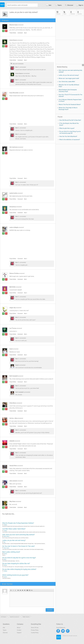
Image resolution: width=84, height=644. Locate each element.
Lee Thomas (13, 328)
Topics (58, 5)
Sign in (80, 5)
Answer (50, 610)
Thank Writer (13, 33)
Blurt (25, 33)
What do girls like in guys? (67, 128)
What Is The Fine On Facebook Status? (70, 105)
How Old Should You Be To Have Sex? (70, 120)
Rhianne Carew (14, 25)
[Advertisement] (29, 109)
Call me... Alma (13, 418)
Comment (20, 33)
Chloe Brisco (13, 403)
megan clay (13, 308)
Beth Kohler (13, 287)
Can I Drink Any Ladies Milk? (67, 82)
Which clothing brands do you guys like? (15, 575)
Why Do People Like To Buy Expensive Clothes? (18, 523)
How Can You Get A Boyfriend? (68, 136)
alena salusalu (13, 481)
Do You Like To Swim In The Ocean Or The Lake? (19, 546)
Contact (19, 630)
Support (19, 633)
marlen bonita (13, 193)
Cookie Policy (35, 633)
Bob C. (17, 67)
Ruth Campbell (13, 376)
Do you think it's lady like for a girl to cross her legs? (19, 558)
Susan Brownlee (14, 93)
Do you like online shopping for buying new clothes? (19, 569)
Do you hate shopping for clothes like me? (16, 564)
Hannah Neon (13, 466)
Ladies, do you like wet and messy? (14, 540)
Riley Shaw (12, 501)
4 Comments (20, 64)
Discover (69, 5)
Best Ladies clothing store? (11, 552)
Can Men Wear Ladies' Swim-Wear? (14, 529)
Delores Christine (14, 273)
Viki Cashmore (13, 147)
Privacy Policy (35, 630)
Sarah (11, 349)
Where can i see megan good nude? (69, 78)
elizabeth (12, 441)
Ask (49, 5)
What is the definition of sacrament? (70, 140)
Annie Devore (13, 40)
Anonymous (13, 207)
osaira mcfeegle (14, 227)
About (19, 628)
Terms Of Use (35, 628)
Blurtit (2, 5)
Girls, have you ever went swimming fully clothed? (18, 535)
